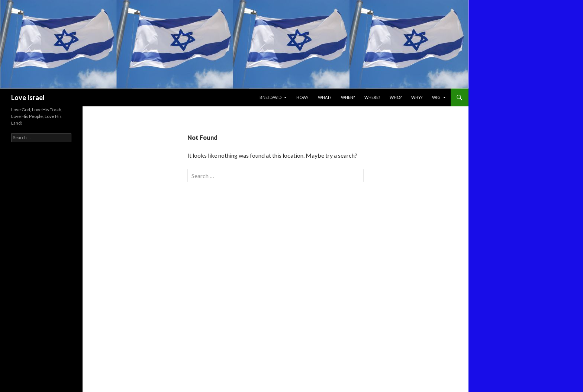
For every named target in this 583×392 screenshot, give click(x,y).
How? (302, 97)
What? (325, 97)
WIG (436, 97)
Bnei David (270, 97)
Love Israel (28, 97)
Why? (417, 97)
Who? (396, 97)
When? (348, 97)
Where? (372, 97)
